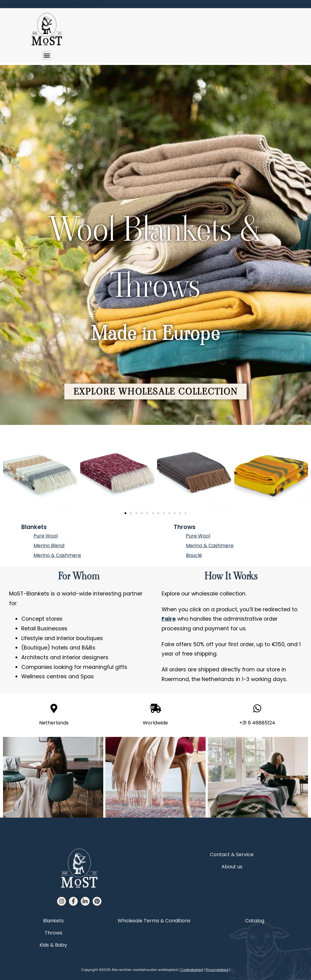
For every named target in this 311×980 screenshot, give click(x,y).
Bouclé (194, 555)
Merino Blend (49, 546)
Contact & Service (232, 855)
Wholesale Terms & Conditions (154, 921)
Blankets (34, 527)
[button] (47, 55)
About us (232, 867)
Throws (185, 527)
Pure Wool (46, 536)
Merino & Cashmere (57, 555)
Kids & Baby (53, 945)
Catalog (255, 921)
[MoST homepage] (47, 29)
